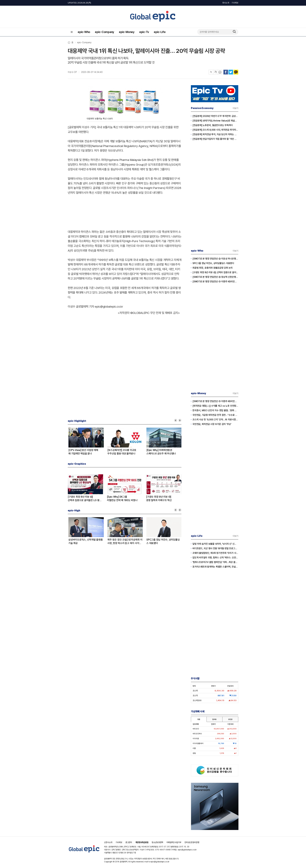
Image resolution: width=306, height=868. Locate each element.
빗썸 (199, 719)
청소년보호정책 (157, 842)
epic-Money (127, 32)
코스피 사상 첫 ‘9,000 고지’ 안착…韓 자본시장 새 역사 (215, 420)
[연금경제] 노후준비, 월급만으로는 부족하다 (213, 125)
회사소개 (226, 3)
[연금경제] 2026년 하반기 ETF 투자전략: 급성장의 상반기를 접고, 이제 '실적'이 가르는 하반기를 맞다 (215, 116)
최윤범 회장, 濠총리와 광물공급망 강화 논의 (213, 268)
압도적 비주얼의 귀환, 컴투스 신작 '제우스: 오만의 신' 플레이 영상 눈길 (215, 558)
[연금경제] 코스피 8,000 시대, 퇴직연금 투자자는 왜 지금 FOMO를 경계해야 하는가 (215, 130)
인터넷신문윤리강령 (192, 842)
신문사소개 (108, 842)
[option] (87, 441)
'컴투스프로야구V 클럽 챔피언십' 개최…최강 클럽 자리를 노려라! (215, 562)
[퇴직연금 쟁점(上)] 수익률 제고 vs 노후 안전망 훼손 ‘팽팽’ (215, 406)
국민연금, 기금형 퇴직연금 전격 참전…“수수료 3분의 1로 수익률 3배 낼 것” (215, 415)
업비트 (214, 719)
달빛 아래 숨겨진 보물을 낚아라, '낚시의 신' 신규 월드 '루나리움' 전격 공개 (215, 544)
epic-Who (84, 32)
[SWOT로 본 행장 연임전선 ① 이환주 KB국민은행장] (163, 452)
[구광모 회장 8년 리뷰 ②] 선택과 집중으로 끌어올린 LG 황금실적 (85, 541)
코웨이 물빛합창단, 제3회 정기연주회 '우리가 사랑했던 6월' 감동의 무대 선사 (215, 553)
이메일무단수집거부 (174, 842)
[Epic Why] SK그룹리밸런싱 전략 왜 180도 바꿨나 (83, 452)
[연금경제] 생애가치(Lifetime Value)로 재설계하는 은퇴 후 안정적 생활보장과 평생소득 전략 (215, 121)
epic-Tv (144, 32)
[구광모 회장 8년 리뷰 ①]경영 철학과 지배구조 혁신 (159, 499)
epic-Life (160, 32)
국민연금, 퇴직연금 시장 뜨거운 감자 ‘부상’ (212, 424)
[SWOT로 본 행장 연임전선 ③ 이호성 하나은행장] (163, 541)
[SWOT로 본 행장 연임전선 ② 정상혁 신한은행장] (124, 541)
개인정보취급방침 (142, 842)
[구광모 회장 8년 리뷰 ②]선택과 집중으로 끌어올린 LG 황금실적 (124, 452)
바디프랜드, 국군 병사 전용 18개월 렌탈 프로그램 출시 (215, 548)
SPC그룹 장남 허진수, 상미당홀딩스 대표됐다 (213, 263)
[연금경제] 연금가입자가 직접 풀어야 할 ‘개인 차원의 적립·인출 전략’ (215, 139)
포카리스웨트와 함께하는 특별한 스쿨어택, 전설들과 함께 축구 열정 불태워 (215, 567)
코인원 (230, 719)
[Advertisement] (125, 212)
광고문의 (129, 842)
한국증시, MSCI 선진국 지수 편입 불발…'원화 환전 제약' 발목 (215, 410)
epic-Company (105, 32)
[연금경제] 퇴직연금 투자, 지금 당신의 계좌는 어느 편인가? (215, 134)
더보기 (235, 108)
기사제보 (235, 3)
